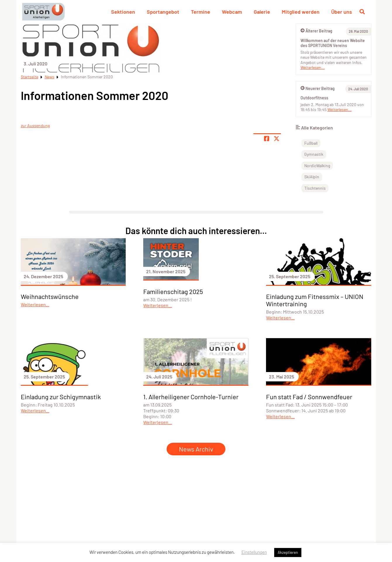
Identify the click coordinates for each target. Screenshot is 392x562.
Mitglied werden (301, 12)
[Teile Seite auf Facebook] (267, 139)
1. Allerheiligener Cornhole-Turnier (191, 397)
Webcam (232, 12)
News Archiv (196, 449)
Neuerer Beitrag (318, 88)
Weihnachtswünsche (50, 296)
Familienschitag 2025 (173, 291)
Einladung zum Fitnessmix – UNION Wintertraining (315, 300)
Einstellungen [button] (254, 552)
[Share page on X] (277, 139)
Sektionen (123, 12)
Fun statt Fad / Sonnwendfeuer (309, 397)
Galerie (262, 12)
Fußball (311, 143)
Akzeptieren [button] (288, 552)
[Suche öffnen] (362, 12)
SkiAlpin (312, 177)
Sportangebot (163, 12)
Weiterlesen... (313, 67)
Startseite (30, 77)
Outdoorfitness (314, 98)
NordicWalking (317, 166)
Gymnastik (314, 154)
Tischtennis (315, 188)
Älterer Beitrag (316, 31)
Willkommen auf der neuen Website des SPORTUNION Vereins (333, 43)
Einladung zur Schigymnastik (61, 397)
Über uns (342, 12)
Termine (201, 12)
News (50, 77)
